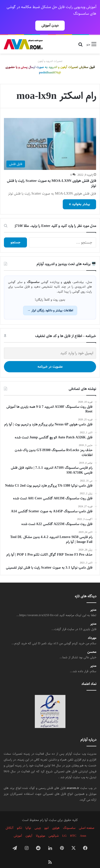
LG (64, 827)
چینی (38, 819)
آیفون (29, 827)
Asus (83, 827)
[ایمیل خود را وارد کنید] (50, 345)
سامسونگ (69, 819)
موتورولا (40, 827)
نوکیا (28, 819)
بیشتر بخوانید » (79, 196)
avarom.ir (73, 779)
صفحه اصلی (87, 819)
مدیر (93, 601)
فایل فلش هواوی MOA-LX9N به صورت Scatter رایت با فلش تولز (51, 175)
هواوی (56, 819)
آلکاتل (10, 819)
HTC (73, 827)
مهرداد (92, 629)
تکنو (19, 819)
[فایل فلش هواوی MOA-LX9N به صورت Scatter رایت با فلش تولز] (50, 135)
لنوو (47, 819)
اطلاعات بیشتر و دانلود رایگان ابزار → (50, 302)
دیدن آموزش (50, 25)
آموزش (18, 827)
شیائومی (54, 827)
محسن (92, 643)
